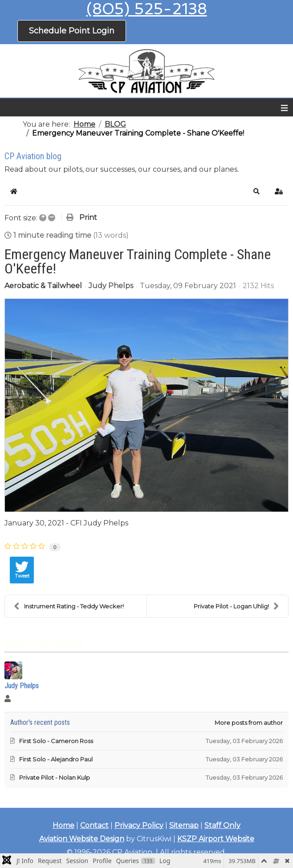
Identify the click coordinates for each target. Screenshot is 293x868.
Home (63, 825)
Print (88, 217)
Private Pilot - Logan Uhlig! (236, 606)
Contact (94, 825)
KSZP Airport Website (216, 839)
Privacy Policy (139, 825)
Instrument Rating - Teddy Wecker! (69, 606)
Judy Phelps (111, 286)
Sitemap (184, 825)
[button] (256, 191)
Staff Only (222, 825)
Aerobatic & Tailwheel (43, 286)
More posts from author (249, 723)
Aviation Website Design (82, 839)
